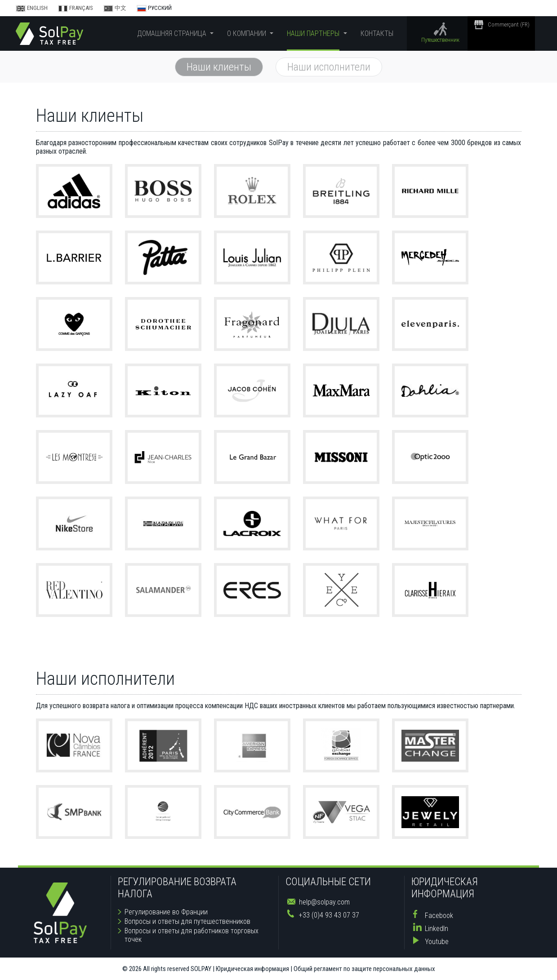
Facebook (439, 916)
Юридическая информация (252, 969)
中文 (116, 8)
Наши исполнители (329, 67)
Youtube (437, 942)
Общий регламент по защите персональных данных (364, 969)
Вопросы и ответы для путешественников (187, 921)
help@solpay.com (324, 902)
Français (76, 8)
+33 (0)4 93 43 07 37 (329, 915)
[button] (175, 33)
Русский (154, 8)
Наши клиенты (219, 67)
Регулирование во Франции (166, 912)
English (32, 8)
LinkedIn (437, 929)
